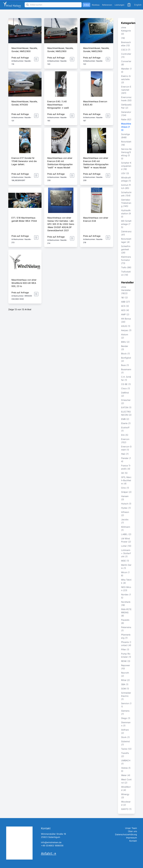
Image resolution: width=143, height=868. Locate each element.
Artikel (86, 5)
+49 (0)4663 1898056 (52, 846)
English (138, 5)
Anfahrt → (49, 853)
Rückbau (96, 5)
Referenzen (107, 5)
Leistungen (119, 5)
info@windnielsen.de (51, 842)
